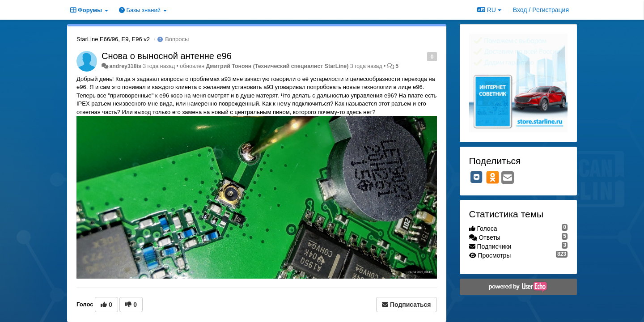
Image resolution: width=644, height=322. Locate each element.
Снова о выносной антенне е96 (167, 56)
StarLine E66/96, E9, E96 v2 (113, 39)
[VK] (477, 177)
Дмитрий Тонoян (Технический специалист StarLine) (278, 66)
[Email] (508, 178)
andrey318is (125, 66)
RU (489, 10)
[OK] (493, 177)
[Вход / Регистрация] (541, 10)
